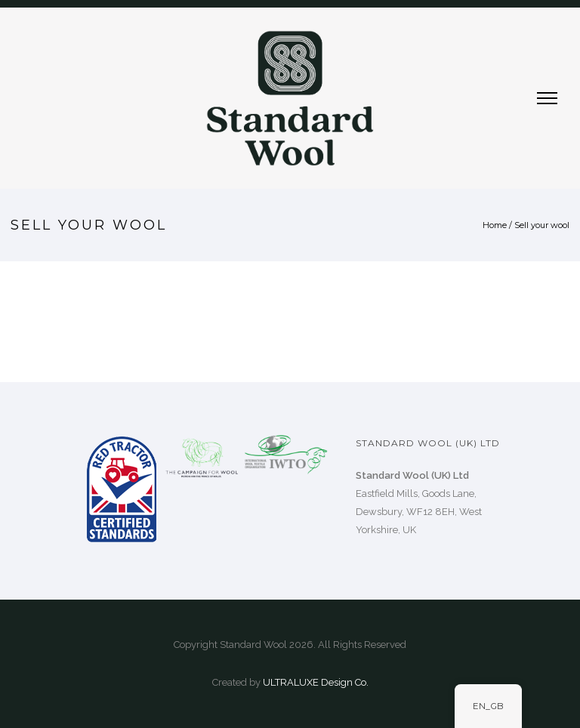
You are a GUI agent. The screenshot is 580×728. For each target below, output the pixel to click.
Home (495, 225)
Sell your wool (542, 225)
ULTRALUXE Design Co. (316, 682)
